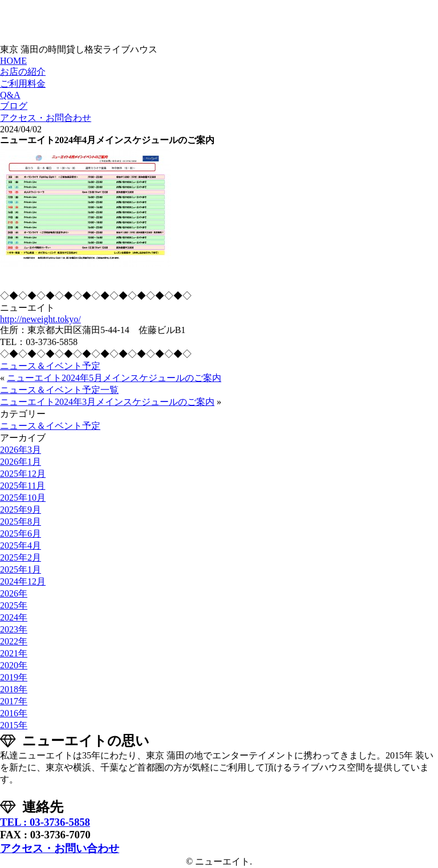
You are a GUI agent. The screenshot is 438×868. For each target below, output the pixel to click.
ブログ (14, 106)
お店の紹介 (23, 72)
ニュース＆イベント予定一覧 (59, 390)
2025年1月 (21, 569)
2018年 (14, 689)
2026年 (14, 593)
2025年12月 (23, 474)
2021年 (14, 653)
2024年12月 (23, 581)
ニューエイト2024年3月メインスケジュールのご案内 (107, 402)
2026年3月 (21, 450)
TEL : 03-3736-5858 (45, 822)
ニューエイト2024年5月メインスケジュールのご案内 (114, 378)
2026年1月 (21, 462)
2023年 (14, 629)
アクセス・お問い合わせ (60, 848)
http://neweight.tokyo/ (40, 319)
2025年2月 (21, 557)
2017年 (14, 701)
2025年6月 (21, 534)
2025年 (14, 605)
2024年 (14, 617)
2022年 (14, 641)
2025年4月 (21, 545)
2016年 (14, 713)
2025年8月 (21, 522)
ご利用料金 (23, 84)
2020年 (14, 665)
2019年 (14, 677)
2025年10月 (23, 498)
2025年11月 (23, 486)
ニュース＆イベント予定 (50, 366)
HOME (13, 61)
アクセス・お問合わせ (46, 118)
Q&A (10, 95)
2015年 (14, 725)
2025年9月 (21, 510)
